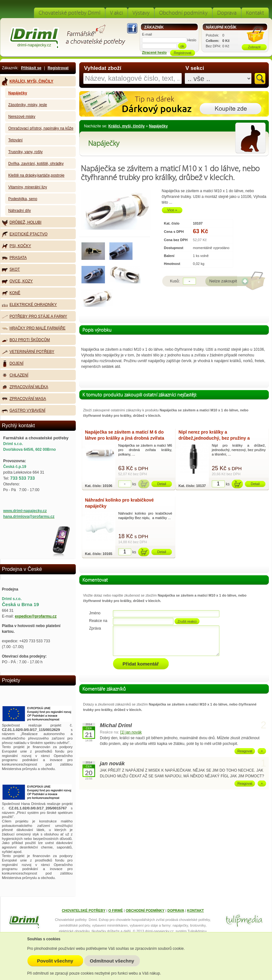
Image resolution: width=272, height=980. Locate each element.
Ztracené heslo (154, 52)
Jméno (95, 613)
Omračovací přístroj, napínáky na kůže (41, 128)
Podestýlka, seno (23, 199)
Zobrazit (254, 47)
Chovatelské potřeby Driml (70, 13)
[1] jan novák (131, 732)
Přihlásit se (31, 68)
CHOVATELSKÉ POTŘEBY (84, 910)
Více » (172, 210)
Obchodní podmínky (183, 13)
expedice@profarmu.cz (36, 616)
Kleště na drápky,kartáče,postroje (36, 175)
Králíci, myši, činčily (127, 126)
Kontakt (255, 13)
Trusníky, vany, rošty (25, 152)
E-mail (147, 34)
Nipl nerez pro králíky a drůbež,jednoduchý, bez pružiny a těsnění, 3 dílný (214, 436)
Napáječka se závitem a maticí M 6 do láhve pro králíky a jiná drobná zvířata (125, 435)
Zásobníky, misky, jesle (28, 105)
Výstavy (141, 13)
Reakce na (98, 621)
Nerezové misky (22, 117)
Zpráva (95, 628)
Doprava (227, 13)
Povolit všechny (55, 961)
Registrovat (58, 68)
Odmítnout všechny (112, 961)
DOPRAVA (176, 910)
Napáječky (158, 126)
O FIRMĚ (116, 910)
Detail (162, 484)
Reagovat (245, 751)
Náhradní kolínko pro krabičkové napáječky (119, 503)
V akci (117, 13)
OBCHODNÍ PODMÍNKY (145, 910)
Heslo (192, 40)
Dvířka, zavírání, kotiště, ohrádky (36, 164)
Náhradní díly (19, 211)
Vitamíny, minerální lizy (28, 187)
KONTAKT (195, 910)
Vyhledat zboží (103, 68)
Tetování (15, 140)
